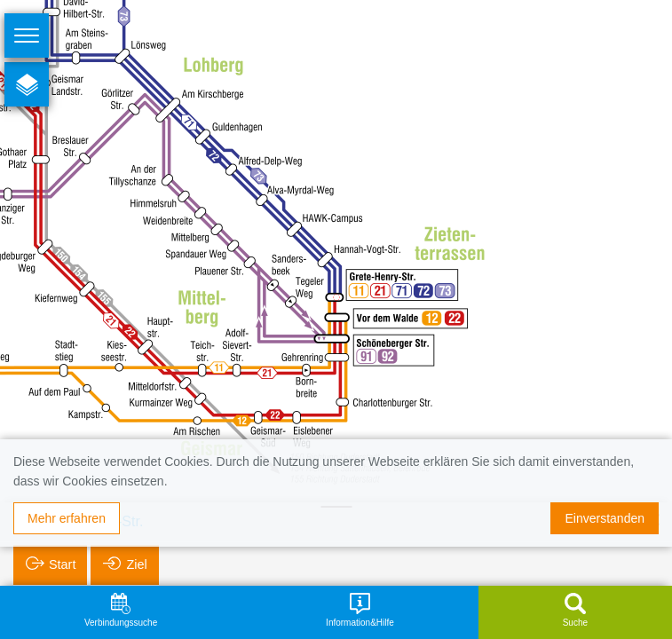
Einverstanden (605, 518)
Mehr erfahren (67, 518)
